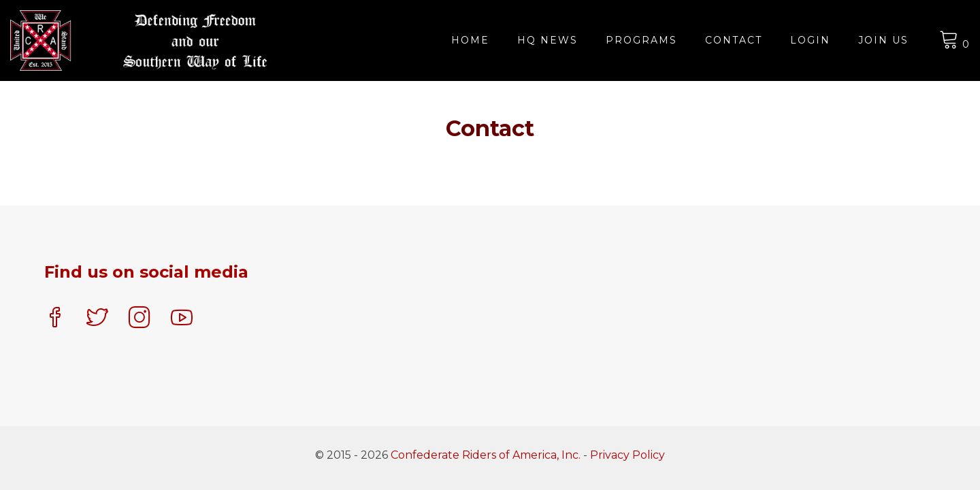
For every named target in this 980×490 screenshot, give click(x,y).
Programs (641, 40)
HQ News (548, 40)
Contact (734, 40)
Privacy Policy (627, 455)
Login (810, 40)
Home (470, 40)
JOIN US (883, 40)
